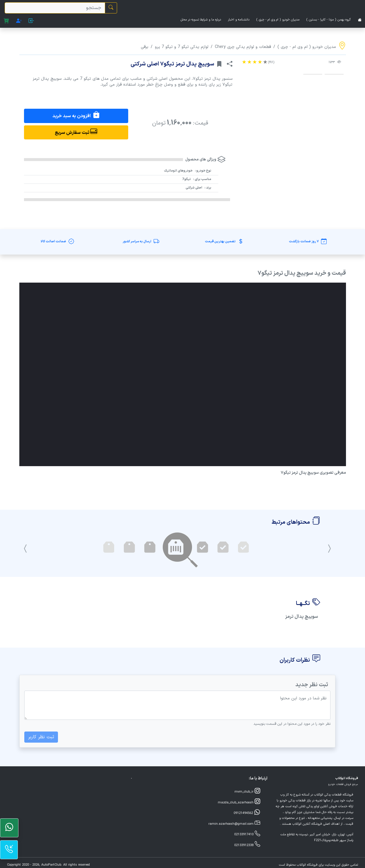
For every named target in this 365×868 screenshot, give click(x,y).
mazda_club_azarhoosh (239, 802)
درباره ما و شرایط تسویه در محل (201, 20)
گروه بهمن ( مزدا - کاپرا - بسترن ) (329, 20)
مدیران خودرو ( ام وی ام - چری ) (278, 20)
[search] (55, 8)
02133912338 (247, 845)
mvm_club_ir (247, 791)
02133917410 (247, 834)
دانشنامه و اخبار (239, 20)
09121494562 (247, 813)
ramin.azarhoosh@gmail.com (234, 823)
